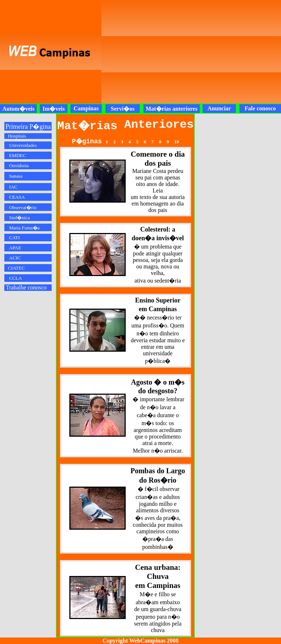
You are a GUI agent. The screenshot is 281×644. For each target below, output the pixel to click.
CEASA (17, 197)
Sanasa (16, 176)
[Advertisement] (169, 52)
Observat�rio (23, 207)
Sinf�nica (19, 218)
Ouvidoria (19, 166)
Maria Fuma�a (24, 228)
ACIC (15, 258)
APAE (15, 248)
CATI (14, 238)
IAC (13, 187)
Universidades (23, 145)
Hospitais (17, 136)
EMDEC (18, 155)
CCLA (16, 278)
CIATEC (16, 268)
